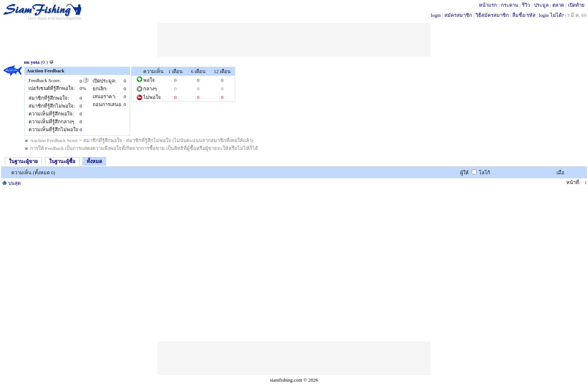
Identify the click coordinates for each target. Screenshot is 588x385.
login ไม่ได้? (551, 15)
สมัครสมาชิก (458, 15)
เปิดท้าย (576, 5)
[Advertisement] (294, 40)
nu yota (32, 62)
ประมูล (541, 5)
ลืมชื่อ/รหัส (524, 15)
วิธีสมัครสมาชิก (492, 15)
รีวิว (526, 5)
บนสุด (11, 183)
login (436, 15)
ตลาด (558, 5)
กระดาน (510, 5)
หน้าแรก (488, 5)
